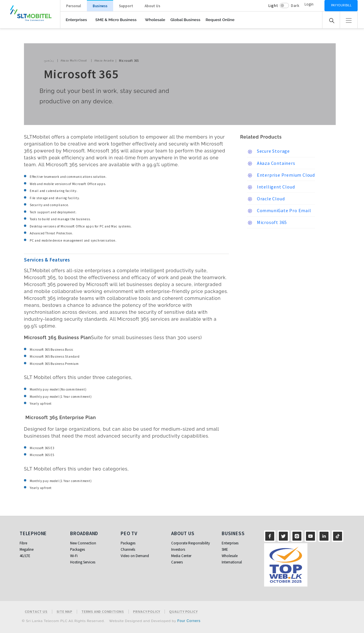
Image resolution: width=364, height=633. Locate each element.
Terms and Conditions (103, 612)
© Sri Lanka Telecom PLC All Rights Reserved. (63, 621)
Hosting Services (83, 562)
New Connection (83, 543)
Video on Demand (135, 556)
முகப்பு (49, 60)
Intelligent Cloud (271, 187)
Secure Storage (268, 151)
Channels (128, 549)
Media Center (181, 556)
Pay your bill (341, 5)
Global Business (185, 20)
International (232, 562)
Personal (74, 6)
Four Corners (189, 621)
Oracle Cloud (266, 199)
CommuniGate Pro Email (279, 211)
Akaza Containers (271, 163)
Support (126, 6)
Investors (178, 549)
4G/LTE (25, 556)
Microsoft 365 (267, 223)
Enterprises (76, 20)
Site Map (65, 612)
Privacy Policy (147, 612)
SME (225, 549)
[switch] (284, 5)
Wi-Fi (74, 556)
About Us (152, 6)
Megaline (27, 549)
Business (100, 6)
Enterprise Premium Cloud (281, 175)
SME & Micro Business (116, 20)
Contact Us (36, 612)
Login (309, 4)
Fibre (23, 543)
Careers (177, 562)
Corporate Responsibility (191, 543)
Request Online (220, 20)
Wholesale (155, 20)
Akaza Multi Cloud (74, 60)
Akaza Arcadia (104, 60)
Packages (78, 549)
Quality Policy (183, 612)
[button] (349, 20)
